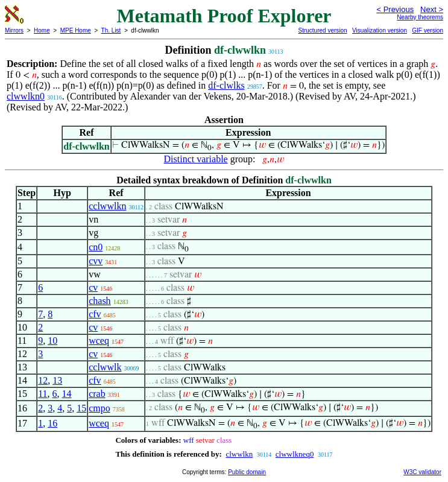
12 (43, 380)
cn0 (96, 247)
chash (99, 301)
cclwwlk (105, 367)
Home (42, 30)
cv (93, 287)
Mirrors (14, 30)
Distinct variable (196, 159)
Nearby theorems (420, 17)
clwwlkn (239, 454)
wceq (99, 341)
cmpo (99, 408)
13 (57, 380)
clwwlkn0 (26, 96)
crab (97, 394)
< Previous (395, 9)
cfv (95, 314)
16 (52, 423)
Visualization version (380, 30)
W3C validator (422, 472)
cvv (96, 261)
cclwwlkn (107, 206)
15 (81, 408)
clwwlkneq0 (295, 454)
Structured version (322, 30)
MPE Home (76, 30)
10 (52, 341)
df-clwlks (226, 85)
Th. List (111, 30)
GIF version (427, 30)
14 (67, 394)
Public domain (247, 472)
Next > (432, 9)
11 (43, 394)
